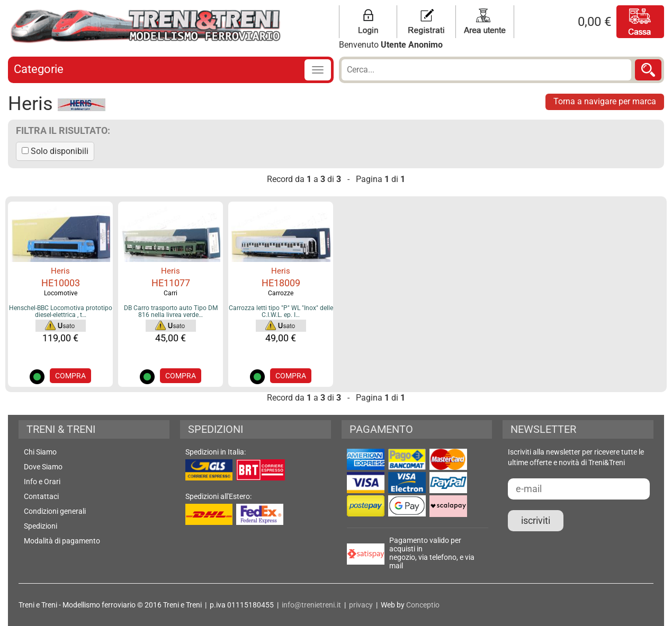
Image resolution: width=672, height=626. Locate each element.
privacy (361, 605)
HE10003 (61, 283)
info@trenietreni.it (311, 605)
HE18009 (281, 283)
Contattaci (41, 496)
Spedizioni (41, 526)
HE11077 (171, 283)
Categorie (39, 69)
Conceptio (423, 605)
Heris (60, 271)
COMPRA (70, 376)
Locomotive (61, 293)
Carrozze (281, 293)
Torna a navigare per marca (605, 101)
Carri (171, 293)
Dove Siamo (43, 467)
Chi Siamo (40, 452)
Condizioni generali (55, 511)
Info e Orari (42, 482)
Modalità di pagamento (62, 541)
